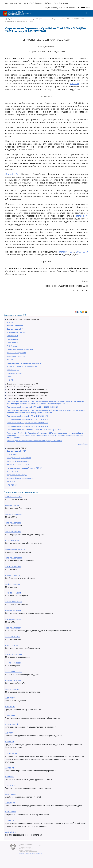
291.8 (85, 252)
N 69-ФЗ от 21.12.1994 (12, 505)
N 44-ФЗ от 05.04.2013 (13, 663)
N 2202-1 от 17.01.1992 (12, 637)
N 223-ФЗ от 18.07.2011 (13, 628)
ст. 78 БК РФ (10, 742)
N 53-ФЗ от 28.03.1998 (13, 680)
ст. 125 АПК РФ (10, 832)
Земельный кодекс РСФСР (18, 465)
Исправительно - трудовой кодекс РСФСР (24, 468)
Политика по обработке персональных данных (30, 853)
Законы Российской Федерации (20, 387)
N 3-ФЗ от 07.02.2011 (12, 584)
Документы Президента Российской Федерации (27, 390)
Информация (10, 3)
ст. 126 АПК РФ (10, 812)
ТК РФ (9, 377)
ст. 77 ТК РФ (9, 777)
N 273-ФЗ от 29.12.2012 (13, 523)
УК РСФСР (11, 482)
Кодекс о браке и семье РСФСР (20, 478)
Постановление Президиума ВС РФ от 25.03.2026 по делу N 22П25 (34, 430)
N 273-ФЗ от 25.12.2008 (13, 558)
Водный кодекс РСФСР (16, 451)
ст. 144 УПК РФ (10, 785)
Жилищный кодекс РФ (16, 353)
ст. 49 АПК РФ (10, 820)
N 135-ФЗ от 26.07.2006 (13, 602)
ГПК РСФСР (12, 454)
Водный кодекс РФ (15, 329)
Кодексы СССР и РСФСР (17, 448)
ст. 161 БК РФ (10, 768)
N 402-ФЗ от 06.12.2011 (13, 593)
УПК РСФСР (12, 485)
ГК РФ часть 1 (12, 336)
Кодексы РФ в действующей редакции (23, 319)
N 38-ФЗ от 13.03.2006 (13, 567)
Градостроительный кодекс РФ (20, 349)
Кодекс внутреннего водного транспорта (24, 363)
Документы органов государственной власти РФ (27, 396)
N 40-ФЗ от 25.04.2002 (13, 514)
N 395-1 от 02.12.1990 (12, 689)
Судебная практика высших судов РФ (23, 384)
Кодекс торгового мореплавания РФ (22, 366)
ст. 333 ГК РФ (10, 698)
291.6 (79, 252)
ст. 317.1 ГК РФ (10, 707)
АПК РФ (10, 322)
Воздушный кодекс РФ (16, 332)
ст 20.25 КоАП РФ (12, 724)
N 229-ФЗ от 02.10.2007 (13, 672)
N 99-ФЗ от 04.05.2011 (13, 610)
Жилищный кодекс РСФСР (18, 461)
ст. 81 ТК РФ (9, 733)
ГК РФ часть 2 (12, 339)
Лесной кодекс (13, 370)
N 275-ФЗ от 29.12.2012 (13, 540)
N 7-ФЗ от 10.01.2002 (12, 575)
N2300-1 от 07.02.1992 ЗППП (15, 549)
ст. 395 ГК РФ (10, 715)
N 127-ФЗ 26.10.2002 (12, 645)
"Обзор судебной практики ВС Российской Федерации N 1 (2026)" (34, 441)
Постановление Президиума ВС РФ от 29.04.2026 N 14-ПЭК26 (32, 407)
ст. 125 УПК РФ (10, 794)
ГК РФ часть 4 (13, 346)
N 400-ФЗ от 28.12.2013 (13, 497)
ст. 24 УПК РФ (10, 803)
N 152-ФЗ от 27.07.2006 (13, 654)
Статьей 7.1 (12, 174)
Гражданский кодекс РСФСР (19, 458)
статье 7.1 (74, 84)
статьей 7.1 (82, 216)
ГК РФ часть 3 (12, 343)
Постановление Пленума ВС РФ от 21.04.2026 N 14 (27, 426)
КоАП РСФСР (12, 471)
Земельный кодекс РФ (16, 356)
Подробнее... (83, 444)
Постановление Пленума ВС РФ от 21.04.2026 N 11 (27, 416)
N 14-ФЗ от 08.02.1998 (13, 619)
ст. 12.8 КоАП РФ (11, 753)
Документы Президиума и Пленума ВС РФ (25, 398)
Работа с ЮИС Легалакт (56, 3)
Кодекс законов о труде (17, 475)
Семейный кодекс (14, 373)
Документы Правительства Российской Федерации (28, 393)
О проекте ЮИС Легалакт (31, 3)
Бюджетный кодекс (15, 326)
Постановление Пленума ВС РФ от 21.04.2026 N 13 (27, 419)
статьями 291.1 (67, 252)
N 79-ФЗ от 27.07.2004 (13, 532)
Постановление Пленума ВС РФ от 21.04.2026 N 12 (27, 423)
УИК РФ (10, 380)
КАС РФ (10, 360)
